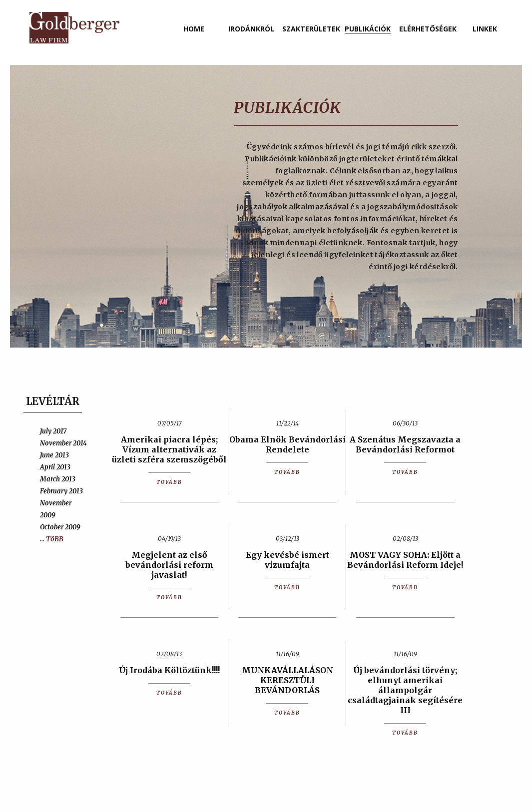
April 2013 (55, 467)
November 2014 (63, 443)
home (194, 29)
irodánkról (251, 29)
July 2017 (53, 431)
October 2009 (60, 527)
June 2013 (54, 455)
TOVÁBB (169, 482)
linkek (485, 29)
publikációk (368, 29)
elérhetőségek (428, 29)
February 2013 (61, 491)
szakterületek (311, 29)
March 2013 (58, 479)
